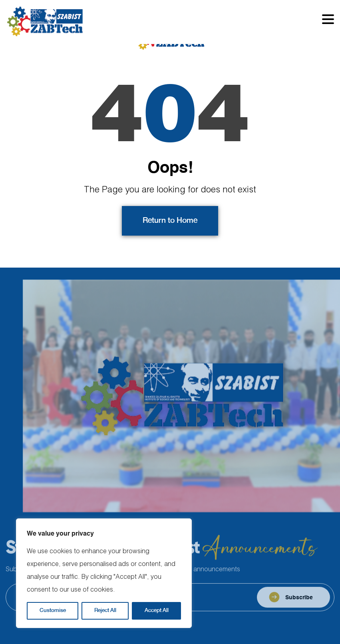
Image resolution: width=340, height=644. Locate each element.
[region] (104, 573)
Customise (53, 611)
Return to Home (170, 221)
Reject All (105, 611)
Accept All (157, 611)
